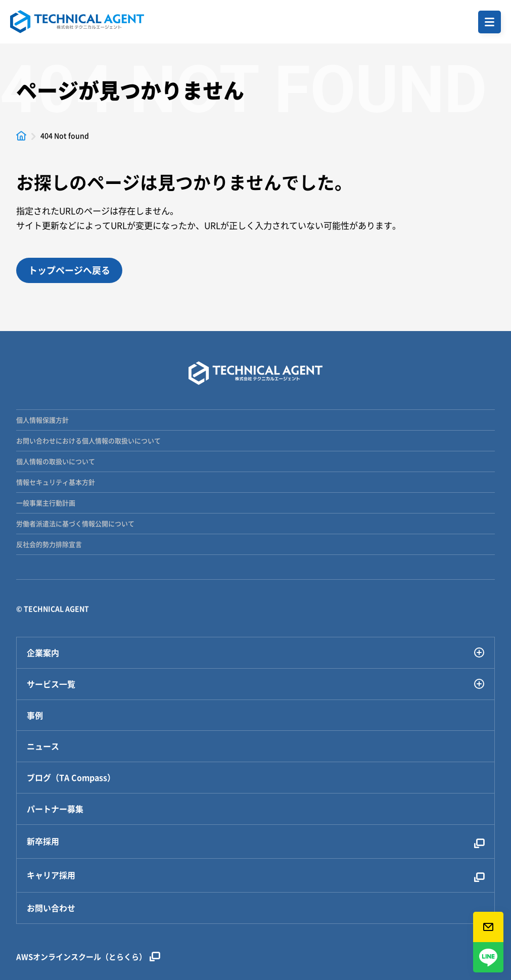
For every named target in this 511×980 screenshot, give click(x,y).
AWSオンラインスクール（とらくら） (88, 957)
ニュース (43, 746)
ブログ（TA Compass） (71, 778)
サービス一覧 (255, 684)
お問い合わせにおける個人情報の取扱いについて (88, 440)
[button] (490, 22)
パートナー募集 (55, 809)
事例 (35, 715)
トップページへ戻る (69, 270)
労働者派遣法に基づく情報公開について (75, 523)
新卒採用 (255, 841)
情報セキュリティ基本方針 (56, 482)
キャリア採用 (255, 875)
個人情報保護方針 (42, 420)
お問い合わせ (51, 908)
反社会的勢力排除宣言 (49, 544)
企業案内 (255, 653)
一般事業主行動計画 (46, 503)
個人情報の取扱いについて (56, 461)
